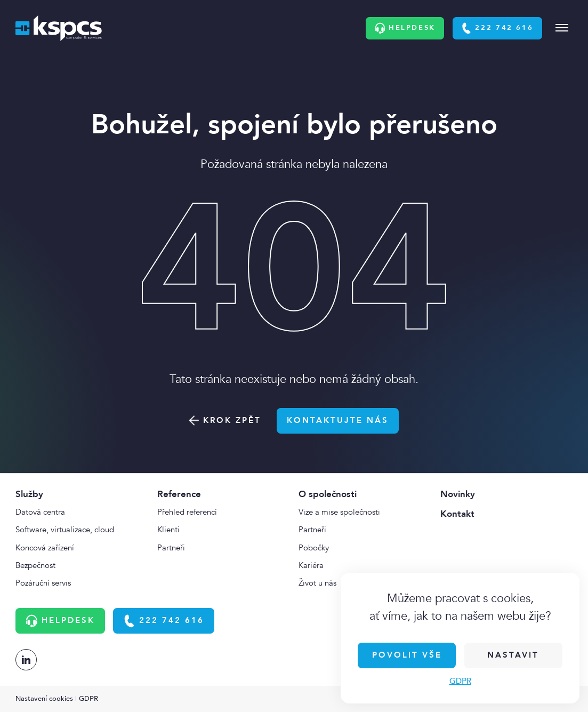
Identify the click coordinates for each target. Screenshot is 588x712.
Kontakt (457, 514)
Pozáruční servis (43, 583)
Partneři (171, 548)
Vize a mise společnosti (339, 512)
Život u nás (317, 583)
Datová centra (40, 512)
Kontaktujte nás (338, 421)
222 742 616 (497, 28)
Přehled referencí (187, 512)
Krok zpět (225, 421)
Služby (29, 494)
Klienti (168, 530)
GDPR (460, 681)
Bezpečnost (35, 566)
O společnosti (328, 494)
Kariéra (311, 566)
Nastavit (513, 655)
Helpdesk (405, 28)
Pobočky (314, 548)
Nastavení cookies (44, 699)
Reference (179, 494)
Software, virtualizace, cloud (65, 530)
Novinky (458, 494)
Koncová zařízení (45, 548)
